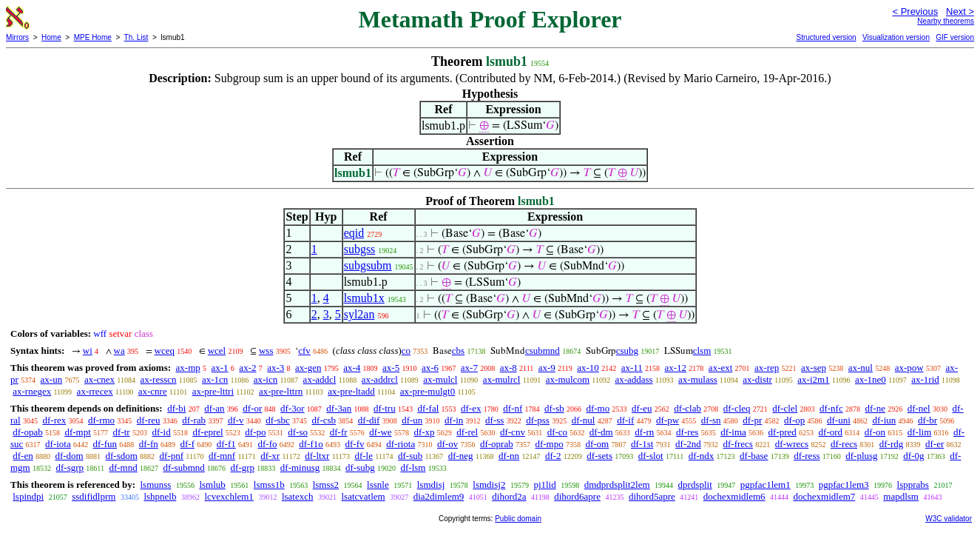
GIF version (955, 37)
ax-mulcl (440, 379)
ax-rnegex (32, 391)
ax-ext (720, 368)
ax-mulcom (568, 379)
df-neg (461, 456)
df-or (252, 408)
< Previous (915, 11)
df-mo (598, 408)
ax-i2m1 (813, 379)
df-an (214, 408)
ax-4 (352, 368)
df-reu (149, 420)
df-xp (424, 432)
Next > (960, 11)
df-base (754, 456)
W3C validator (949, 519)
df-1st (642, 444)
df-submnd (183, 467)
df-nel (919, 408)
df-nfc (831, 408)
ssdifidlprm (94, 496)
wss (266, 351)
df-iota (58, 444)
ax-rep (767, 368)
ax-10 (588, 368)
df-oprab (497, 444)
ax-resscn (158, 379)
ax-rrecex (95, 391)
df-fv (355, 444)
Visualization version (896, 37)
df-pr (752, 420)
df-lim (920, 432)
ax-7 (469, 368)
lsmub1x (364, 298)
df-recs (844, 444)
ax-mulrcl (502, 379)
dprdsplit (695, 485)
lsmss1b (269, 485)
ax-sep (814, 368)
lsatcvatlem (363, 496)
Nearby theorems (946, 21)
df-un (412, 420)
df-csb (324, 420)
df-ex (471, 408)
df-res (687, 432)
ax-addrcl (380, 379)
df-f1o (311, 444)
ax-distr (757, 379)
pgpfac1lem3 (844, 485)
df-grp (243, 467)
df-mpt (77, 432)
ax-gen (308, 368)
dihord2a (509, 496)
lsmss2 (326, 485)
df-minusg (300, 467)
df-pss (538, 420)
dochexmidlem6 (734, 496)
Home (51, 37)
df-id (161, 432)
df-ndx (702, 456)
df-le (364, 456)
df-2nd (688, 444)
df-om (597, 444)
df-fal (428, 408)
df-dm (601, 432)
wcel (217, 351)
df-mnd (123, 467)
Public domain (518, 519)
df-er (935, 444)
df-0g (913, 456)
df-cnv (513, 432)
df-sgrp (70, 467)
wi (88, 351)
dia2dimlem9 (439, 496)
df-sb (554, 408)
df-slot (651, 456)
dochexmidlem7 (825, 496)
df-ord (831, 432)
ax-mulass (698, 379)
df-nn (509, 456)
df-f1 (226, 444)
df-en (23, 456)
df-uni (839, 420)
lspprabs (913, 485)
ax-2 (247, 368)
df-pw (668, 420)
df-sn (711, 420)
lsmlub (212, 485)
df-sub (410, 456)
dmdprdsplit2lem (617, 485)
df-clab (687, 408)
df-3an (339, 408)
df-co (557, 432)
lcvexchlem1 (229, 496)
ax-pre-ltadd (351, 391)
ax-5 (391, 368)
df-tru (385, 408)
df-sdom (121, 456)
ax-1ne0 (871, 379)
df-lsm (413, 467)
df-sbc (278, 420)
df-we (380, 432)
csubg (627, 351)
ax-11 (632, 368)
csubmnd (543, 351)
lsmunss (155, 485)
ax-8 (508, 368)
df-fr (339, 432)
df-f (188, 444)
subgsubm (368, 265)
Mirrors (17, 37)
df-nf (513, 408)
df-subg (360, 467)
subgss (360, 249)
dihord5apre (652, 496)
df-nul (584, 420)
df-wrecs (792, 444)
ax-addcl (320, 379)
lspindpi (28, 496)
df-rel (467, 432)
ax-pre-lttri (213, 391)
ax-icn (266, 379)
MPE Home (93, 37)
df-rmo (101, 420)
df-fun (105, 444)
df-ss (494, 420)
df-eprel (207, 432)
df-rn (644, 432)
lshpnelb (160, 496)
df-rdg (892, 444)
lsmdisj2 (489, 485)
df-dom (69, 456)
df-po (255, 432)
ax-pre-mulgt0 (428, 391)
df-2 (553, 456)
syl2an (359, 314)
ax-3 (276, 368)
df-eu (642, 408)
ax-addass (633, 379)
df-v (236, 420)
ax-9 (547, 368)
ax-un (52, 379)
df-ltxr (317, 456)
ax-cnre (153, 391)
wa (119, 351)
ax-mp (188, 368)
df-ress (807, 456)
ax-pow (909, 368)
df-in (454, 420)
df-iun (885, 420)
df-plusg (861, 456)
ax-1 (220, 368)
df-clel (785, 408)
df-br (927, 420)
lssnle (378, 485)
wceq (165, 351)
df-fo (268, 444)
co (406, 351)
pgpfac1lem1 (766, 485)
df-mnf (222, 456)
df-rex (54, 420)
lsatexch (298, 496)
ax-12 (676, 368)
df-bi (176, 408)
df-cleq (737, 408)
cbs (458, 351)
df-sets (599, 456)
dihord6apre (577, 496)
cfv (304, 351)
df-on (875, 432)
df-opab (27, 432)
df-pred (783, 432)
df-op (794, 420)
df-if (625, 420)
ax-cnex (99, 379)
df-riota (401, 444)
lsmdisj (431, 485)
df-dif (369, 420)
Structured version (826, 37)
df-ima (733, 432)
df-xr (270, 456)
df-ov (447, 444)
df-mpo (549, 444)
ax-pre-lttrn (281, 391)
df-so (298, 432)
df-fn (149, 444)
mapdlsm (901, 496)
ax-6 (430, 368)
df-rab (194, 420)
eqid (354, 233)
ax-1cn (215, 379)
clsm (702, 351)
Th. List (136, 37)
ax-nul (861, 368)
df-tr (122, 432)
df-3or (293, 408)
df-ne (875, 408)
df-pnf (172, 456)
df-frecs (738, 444)
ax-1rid (925, 379)
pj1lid (544, 485)
